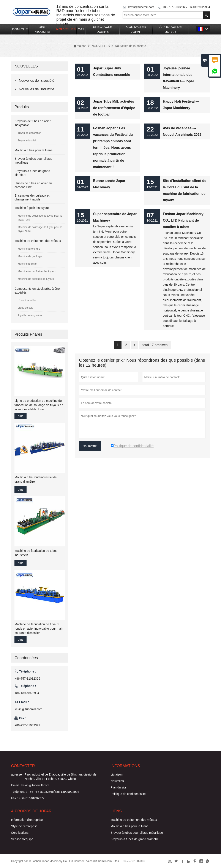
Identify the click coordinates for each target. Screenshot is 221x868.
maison (80, 46)
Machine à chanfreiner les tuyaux (37, 271)
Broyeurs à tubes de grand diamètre (135, 839)
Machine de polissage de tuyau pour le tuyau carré (40, 229)
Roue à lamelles (27, 300)
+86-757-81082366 (27, 679)
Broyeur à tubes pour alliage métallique (137, 833)
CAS (81, 29)
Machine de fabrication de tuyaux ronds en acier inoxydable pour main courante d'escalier (39, 629)
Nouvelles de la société (37, 81)
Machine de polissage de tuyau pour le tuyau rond (40, 218)
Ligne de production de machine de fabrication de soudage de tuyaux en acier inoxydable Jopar (39, 405)
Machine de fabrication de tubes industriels (36, 553)
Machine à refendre (29, 249)
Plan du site (118, 787)
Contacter (23, 766)
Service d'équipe (22, 839)
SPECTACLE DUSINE (103, 29)
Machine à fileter (27, 264)
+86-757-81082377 (27, 725)
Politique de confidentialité (128, 794)
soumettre (90, 446)
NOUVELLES (66, 29)
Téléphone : (19, 792)
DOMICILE (20, 29)
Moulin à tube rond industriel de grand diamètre (36, 479)
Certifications (20, 833)
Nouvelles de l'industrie (36, 89)
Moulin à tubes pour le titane (33, 150)
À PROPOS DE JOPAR (171, 29)
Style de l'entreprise (24, 826)
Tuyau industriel (27, 141)
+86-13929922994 (27, 693)
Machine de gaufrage (30, 256)
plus (21, 416)
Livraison (117, 774)
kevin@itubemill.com (141, 7)
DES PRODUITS (42, 29)
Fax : (14, 798)
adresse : (17, 774)
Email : (16, 785)
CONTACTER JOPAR (136, 29)
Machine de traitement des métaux (38, 241)
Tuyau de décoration (29, 133)
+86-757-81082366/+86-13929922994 (186, 7)
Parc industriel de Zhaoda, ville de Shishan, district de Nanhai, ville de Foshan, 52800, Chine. (61, 777)
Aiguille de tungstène (30, 315)
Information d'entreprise (27, 820)
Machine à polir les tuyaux (32, 208)
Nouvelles (117, 781)
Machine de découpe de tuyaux (36, 279)
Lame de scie (25, 308)
